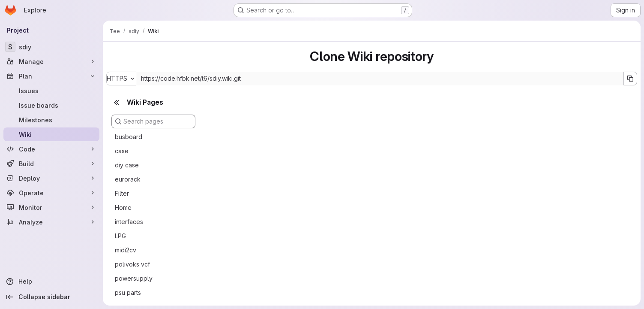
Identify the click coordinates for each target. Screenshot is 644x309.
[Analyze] (51, 222)
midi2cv (126, 250)
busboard (129, 137)
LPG (120, 236)
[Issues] (51, 91)
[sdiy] (51, 47)
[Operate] (51, 193)
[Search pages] (153, 121)
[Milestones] (51, 120)
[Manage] (51, 61)
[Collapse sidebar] (51, 297)
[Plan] (51, 76)
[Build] (51, 164)
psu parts (128, 292)
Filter (122, 193)
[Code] (51, 149)
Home (123, 208)
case (122, 151)
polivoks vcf (132, 264)
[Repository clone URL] (380, 79)
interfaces (129, 222)
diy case (127, 165)
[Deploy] (51, 178)
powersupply (134, 278)
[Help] (51, 282)
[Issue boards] (51, 105)
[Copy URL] (630, 79)
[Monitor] (51, 207)
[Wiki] (51, 134)
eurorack (128, 179)
